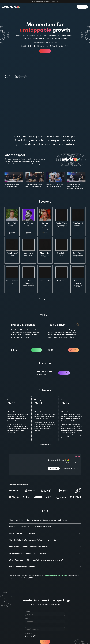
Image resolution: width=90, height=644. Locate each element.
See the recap (82, 7)
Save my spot (54, 468)
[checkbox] (45, 636)
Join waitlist (36, 350)
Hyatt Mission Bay (21, 76)
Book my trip (64, 373)
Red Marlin (11, 417)
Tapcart (37, 431)
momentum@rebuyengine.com (56, 576)
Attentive (76, 421)
